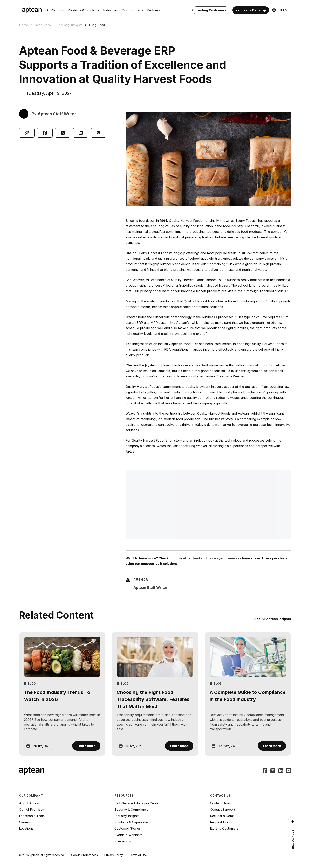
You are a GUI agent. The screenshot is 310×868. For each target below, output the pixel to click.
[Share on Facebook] (45, 133)
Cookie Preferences (85, 855)
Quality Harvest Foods (186, 221)
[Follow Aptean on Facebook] (265, 771)
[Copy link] (27, 133)
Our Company (132, 10)
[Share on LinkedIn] (81, 133)
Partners (153, 10)
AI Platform (55, 10)
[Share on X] (63, 133)
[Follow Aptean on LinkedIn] (281, 771)
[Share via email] (99, 133)
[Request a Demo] (251, 10)
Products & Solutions (83, 10)
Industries (111, 10)
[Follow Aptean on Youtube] (289, 771)
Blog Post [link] (97, 25)
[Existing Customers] (211, 10)
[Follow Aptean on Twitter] (273, 771)
